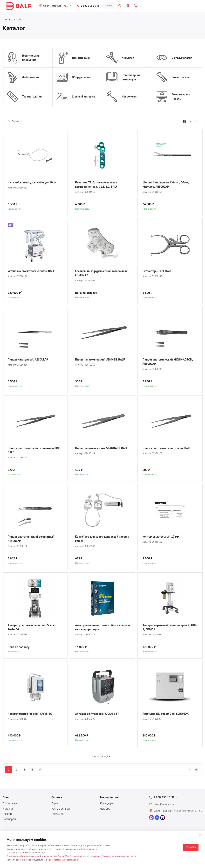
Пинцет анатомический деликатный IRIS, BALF (34, 450)
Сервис (109, 5)
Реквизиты (58, 814)
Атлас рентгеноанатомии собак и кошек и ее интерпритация (102, 627)
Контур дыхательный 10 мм (161, 537)
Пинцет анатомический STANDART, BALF (101, 448)
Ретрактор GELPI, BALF (157, 271)
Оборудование (82, 77)
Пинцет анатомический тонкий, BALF (167, 448)
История (8, 809)
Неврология (129, 96)
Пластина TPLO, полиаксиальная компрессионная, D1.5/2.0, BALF (96, 184)
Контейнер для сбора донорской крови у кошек (102, 539)
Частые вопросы (61, 809)
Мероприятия (109, 797)
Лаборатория (31, 77)
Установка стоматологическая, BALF (31, 271)
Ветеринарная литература (131, 77)
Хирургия (128, 58)
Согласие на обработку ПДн (54, 856)
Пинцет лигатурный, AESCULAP (28, 359)
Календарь (106, 803)
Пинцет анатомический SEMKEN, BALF (100, 359)
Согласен (191, 847)
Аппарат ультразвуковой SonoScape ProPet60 (31, 627)
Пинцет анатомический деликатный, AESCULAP (31, 539)
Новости (8, 814)
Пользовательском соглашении (63, 860)
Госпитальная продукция (31, 58)
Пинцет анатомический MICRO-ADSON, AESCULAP (168, 362)
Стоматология (181, 77)
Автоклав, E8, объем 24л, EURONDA (165, 714)
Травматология (32, 96)
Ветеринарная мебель (181, 96)
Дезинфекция (81, 58)
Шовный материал (84, 96)
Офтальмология (182, 58)
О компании (10, 803)
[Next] (196, 770)
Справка (57, 797)
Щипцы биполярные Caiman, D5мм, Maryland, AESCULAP (166, 184)
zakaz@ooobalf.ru (164, 804)
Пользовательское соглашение (85, 856)
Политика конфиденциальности (23, 856)
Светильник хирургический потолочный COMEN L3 (101, 273)
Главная (7, 20)
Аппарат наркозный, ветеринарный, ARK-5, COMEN (170, 627)
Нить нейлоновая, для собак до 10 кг (32, 182)
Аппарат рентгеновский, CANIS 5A (97, 714)
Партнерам (9, 819)
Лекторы (105, 809)
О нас (6, 797)
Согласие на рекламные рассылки (119, 856)
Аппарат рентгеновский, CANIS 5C (30, 714)
